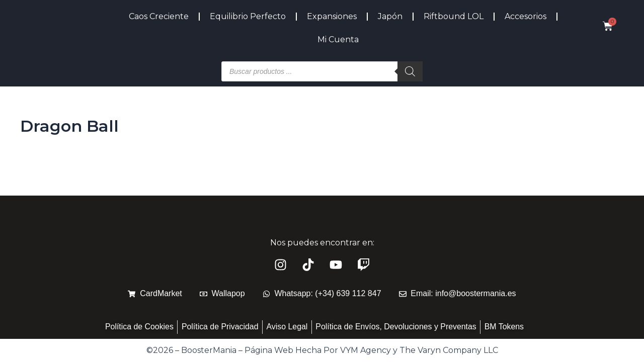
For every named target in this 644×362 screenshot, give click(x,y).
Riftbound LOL (454, 16)
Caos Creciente (159, 16)
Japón (390, 16)
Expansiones (332, 16)
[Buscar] (410, 71)
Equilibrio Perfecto (248, 16)
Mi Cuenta (338, 39)
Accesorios (526, 16)
